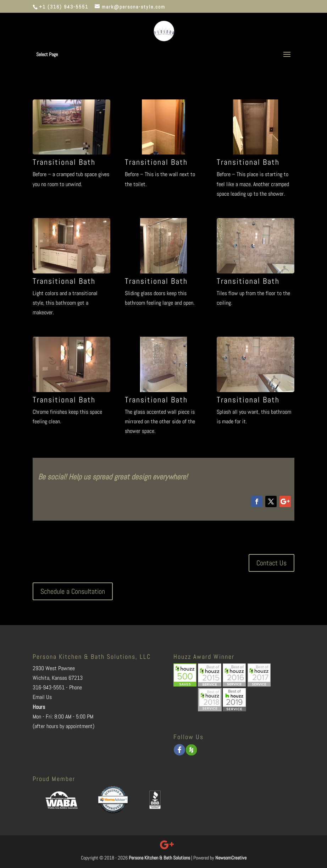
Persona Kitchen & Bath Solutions (159, 858)
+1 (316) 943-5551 (64, 7)
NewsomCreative (231, 858)
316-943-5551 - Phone (57, 687)
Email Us (42, 697)
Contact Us (271, 563)
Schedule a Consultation (73, 591)
